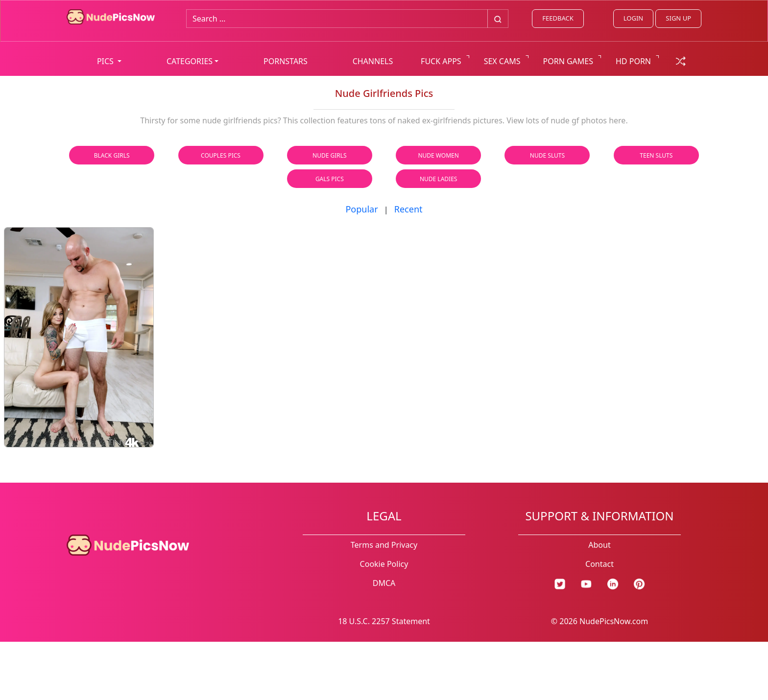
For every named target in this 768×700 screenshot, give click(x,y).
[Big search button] (498, 19)
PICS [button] (106, 61)
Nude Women (438, 155)
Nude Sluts (547, 155)
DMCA (384, 583)
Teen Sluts (656, 155)
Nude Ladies (439, 179)
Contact (600, 564)
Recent (408, 209)
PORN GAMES (568, 61)
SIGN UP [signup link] (678, 18)
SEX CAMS (502, 61)
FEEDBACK (558, 18)
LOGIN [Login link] (633, 18)
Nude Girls (330, 155)
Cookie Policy (384, 564)
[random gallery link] (681, 60)
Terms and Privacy (384, 545)
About (599, 545)
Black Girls (112, 155)
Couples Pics (221, 155)
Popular (361, 209)
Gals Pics (330, 179)
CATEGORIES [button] (190, 61)
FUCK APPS (441, 61)
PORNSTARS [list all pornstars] (286, 61)
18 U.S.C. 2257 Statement (384, 621)
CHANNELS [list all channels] (373, 61)
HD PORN (633, 61)
